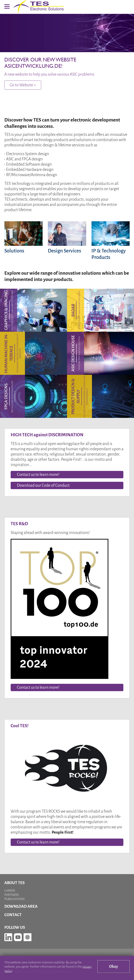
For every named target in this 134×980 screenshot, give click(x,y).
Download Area (21, 906)
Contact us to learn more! (38, 687)
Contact (13, 915)
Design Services (64, 251)
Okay (113, 966)
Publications (14, 899)
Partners (12, 895)
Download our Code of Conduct (43, 485)
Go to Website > (23, 85)
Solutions (14, 251)
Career (10, 891)
